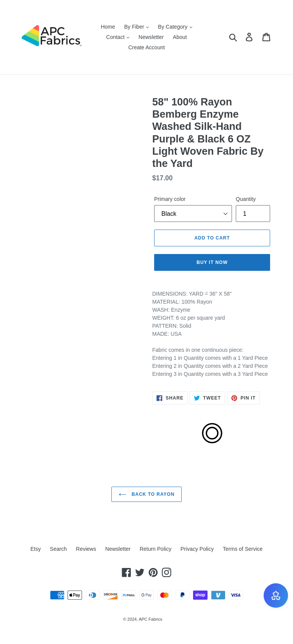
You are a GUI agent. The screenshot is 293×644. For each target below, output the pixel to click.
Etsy (36, 549)
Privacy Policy (197, 549)
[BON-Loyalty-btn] (276, 595)
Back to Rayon (147, 494)
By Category (175, 27)
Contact (118, 37)
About (180, 37)
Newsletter (151, 37)
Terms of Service (243, 549)
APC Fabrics (151, 619)
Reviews (86, 549)
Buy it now (212, 262)
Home (108, 27)
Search (58, 549)
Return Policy (155, 549)
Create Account (146, 47)
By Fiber (136, 27)
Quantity (246, 199)
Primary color (170, 199)
